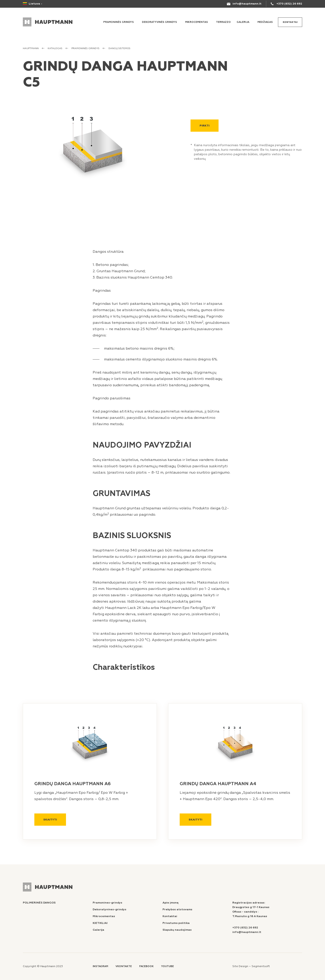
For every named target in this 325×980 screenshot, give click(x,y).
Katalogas (55, 48)
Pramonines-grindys (107, 903)
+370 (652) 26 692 (289, 4)
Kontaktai (290, 22)
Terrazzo (223, 22)
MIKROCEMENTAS (197, 22)
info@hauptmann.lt (247, 4)
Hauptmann (31, 48)
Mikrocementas (104, 916)
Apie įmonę (171, 903)
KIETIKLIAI (100, 923)
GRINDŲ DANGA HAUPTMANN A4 (218, 784)
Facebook (146, 966)
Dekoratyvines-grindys (110, 910)
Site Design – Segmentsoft (251, 966)
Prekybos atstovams (177, 910)
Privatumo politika (176, 923)
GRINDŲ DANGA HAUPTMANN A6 (73, 784)
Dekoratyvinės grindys (159, 22)
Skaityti (50, 820)
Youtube (167, 966)
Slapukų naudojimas (177, 930)
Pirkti (205, 126)
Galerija (243, 22)
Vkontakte (124, 966)
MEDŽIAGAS (265, 22)
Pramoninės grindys (119, 22)
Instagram (100, 966)
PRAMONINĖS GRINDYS (85, 48)
